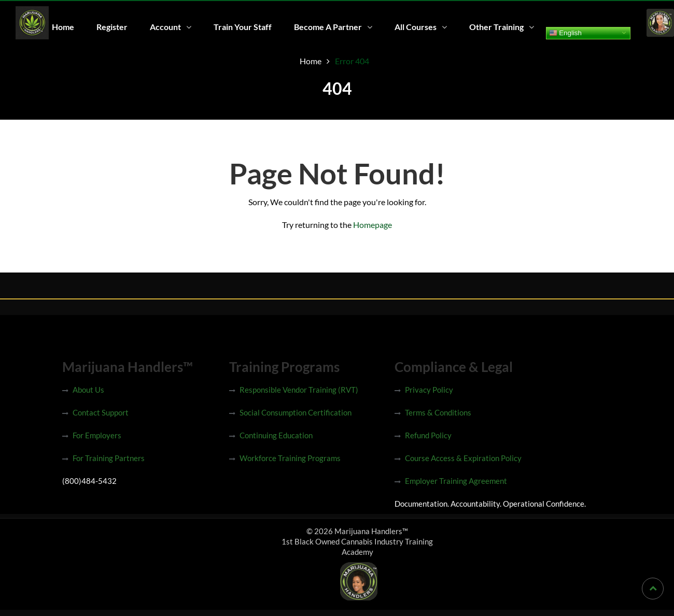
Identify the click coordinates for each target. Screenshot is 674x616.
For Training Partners (109, 458)
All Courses (416, 27)
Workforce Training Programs (290, 458)
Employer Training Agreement (456, 481)
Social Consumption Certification (296, 412)
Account (165, 27)
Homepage (373, 225)
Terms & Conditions (438, 412)
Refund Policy (428, 435)
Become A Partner (328, 27)
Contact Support (101, 412)
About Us (88, 390)
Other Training (496, 27)
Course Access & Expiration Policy (463, 458)
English (565, 33)
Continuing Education (276, 435)
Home (63, 27)
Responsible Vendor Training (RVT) (299, 390)
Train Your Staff (243, 27)
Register (112, 27)
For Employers (97, 435)
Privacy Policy (429, 390)
